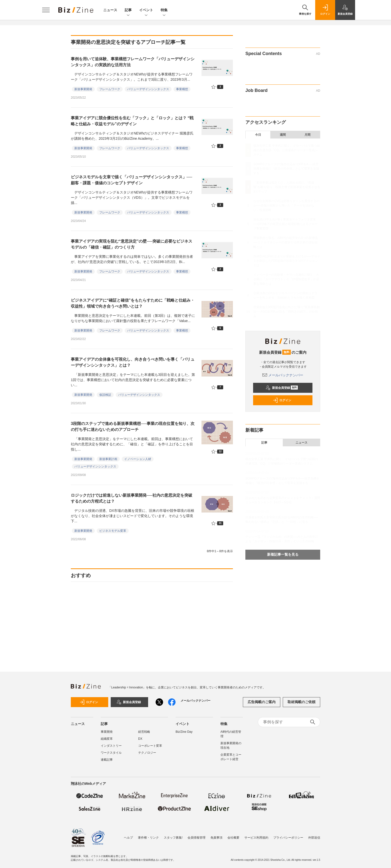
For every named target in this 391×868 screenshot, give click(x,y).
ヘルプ (128, 838)
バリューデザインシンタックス (148, 89)
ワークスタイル (111, 753)
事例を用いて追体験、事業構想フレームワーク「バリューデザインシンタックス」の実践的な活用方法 (133, 62)
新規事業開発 (83, 89)
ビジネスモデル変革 (113, 531)
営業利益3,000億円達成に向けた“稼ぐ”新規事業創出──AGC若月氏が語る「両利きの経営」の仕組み (287, 312)
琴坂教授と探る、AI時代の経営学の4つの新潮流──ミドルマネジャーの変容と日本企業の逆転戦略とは (286, 242)
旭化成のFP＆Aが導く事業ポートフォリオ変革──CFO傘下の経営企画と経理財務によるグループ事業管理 (286, 224)
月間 (307, 135)
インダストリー (111, 746)
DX (140, 739)
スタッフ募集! (173, 838)
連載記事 (107, 760)
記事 (128, 10)
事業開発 (107, 732)
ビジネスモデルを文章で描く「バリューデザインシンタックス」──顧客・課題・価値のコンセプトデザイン (132, 180)
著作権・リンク (148, 838)
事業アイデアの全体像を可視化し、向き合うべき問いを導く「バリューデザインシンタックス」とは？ (133, 362)
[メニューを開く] (46, 10)
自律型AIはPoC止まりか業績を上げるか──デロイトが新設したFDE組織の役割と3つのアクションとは (287, 261)
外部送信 (314, 838)
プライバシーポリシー (288, 838)
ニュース (110, 10)
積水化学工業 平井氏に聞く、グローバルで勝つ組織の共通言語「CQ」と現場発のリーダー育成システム (287, 150)
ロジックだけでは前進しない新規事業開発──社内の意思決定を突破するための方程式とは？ (132, 498)
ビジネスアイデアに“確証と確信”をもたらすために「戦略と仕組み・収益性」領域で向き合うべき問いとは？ (133, 303)
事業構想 (182, 89)
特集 (164, 10)
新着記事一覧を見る (283, 554)
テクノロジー (147, 753)
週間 (283, 135)
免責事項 (216, 838)
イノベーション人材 (138, 459)
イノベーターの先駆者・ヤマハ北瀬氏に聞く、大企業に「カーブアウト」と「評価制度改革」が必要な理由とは (286, 279)
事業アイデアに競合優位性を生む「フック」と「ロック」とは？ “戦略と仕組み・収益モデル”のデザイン (132, 121)
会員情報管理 (196, 838)
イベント (146, 10)
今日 (258, 135)
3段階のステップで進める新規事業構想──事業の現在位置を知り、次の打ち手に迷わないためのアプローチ (133, 427)
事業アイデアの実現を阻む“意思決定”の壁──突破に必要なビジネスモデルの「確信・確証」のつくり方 (132, 244)
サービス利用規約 (256, 838)
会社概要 (233, 838)
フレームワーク (110, 89)
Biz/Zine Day (184, 732)
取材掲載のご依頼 (301, 702)
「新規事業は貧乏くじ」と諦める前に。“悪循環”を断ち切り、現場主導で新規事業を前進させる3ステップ (287, 187)
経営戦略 (144, 732)
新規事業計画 (108, 459)
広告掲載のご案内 (262, 702)
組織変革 (107, 739)
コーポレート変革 (150, 746)
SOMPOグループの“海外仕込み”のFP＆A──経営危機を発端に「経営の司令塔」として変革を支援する (286, 169)
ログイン (282, 400)
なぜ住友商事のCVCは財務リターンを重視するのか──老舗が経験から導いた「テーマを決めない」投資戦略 (286, 205)
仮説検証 (105, 395)
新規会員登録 (282, 388)
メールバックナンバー (283, 375)
